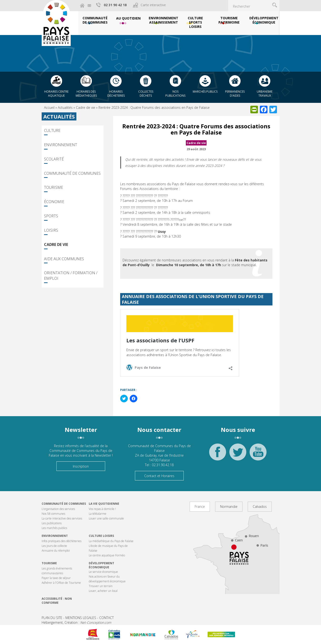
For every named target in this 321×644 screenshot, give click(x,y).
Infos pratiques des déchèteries (62, 541)
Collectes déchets (146, 94)
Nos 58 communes (53, 514)
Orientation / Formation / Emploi (71, 276)
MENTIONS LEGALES (81, 618)
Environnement (61, 145)
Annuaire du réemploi (56, 551)
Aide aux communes (64, 259)
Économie (54, 202)
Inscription (81, 466)
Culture (52, 130)
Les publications (52, 523)
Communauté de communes (64, 504)
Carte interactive (153, 5)
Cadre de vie (86, 107)
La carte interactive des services (62, 518)
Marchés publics (205, 92)
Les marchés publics (54, 528)
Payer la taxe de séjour (56, 578)
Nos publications (175, 94)
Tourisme (54, 187)
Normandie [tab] (229, 507)
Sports (51, 216)
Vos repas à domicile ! (102, 509)
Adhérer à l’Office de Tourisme (61, 583)
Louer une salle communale (106, 518)
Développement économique (101, 565)
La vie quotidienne (104, 504)
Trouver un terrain (101, 586)
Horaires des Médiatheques (86, 94)
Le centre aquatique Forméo (107, 555)
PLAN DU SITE (52, 618)
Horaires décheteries (116, 94)
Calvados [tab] (260, 507)
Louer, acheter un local (103, 591)
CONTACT (106, 618)
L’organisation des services (58, 509)
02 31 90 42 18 (115, 5)
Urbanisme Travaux (265, 94)
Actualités (65, 107)
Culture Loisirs (101, 536)
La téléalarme (98, 514)
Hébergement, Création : (76, 622)
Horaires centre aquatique (56, 94)
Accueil (49, 107)
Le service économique (103, 572)
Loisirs (51, 230)
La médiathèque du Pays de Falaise (111, 541)
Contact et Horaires (159, 476)
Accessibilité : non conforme (57, 601)
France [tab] (200, 507)
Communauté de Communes (72, 173)
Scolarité (54, 159)
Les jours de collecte (54, 546)
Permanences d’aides (235, 94)
